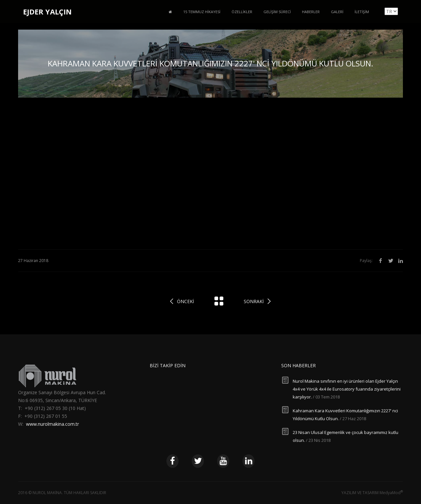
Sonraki (254, 301)
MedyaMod (391, 493)
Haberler (311, 12)
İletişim (362, 12)
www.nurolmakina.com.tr (52, 424)
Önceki (186, 301)
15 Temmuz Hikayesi (202, 12)
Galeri (337, 12)
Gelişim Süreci (277, 12)
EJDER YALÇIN (47, 12)
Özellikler (242, 12)
